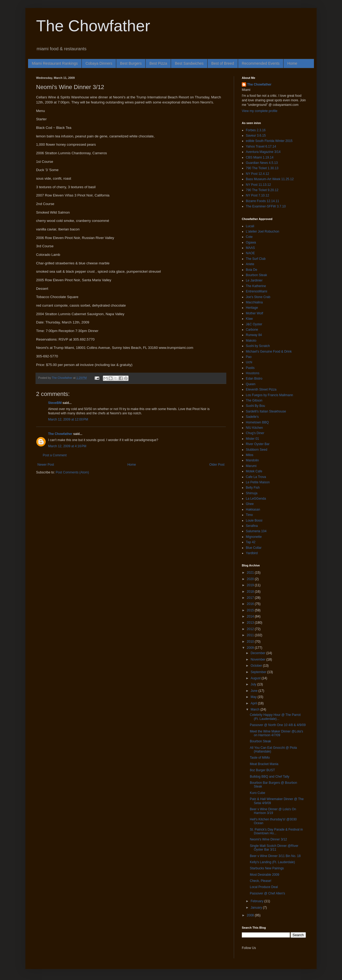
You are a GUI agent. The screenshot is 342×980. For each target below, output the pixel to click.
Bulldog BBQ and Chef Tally (270, 777)
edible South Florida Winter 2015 (269, 141)
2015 (251, 610)
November (259, 659)
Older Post (217, 465)
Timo (249, 515)
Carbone (252, 330)
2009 (251, 648)
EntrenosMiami (256, 291)
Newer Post (46, 465)
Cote (249, 237)
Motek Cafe (254, 471)
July (254, 684)
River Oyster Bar (258, 444)
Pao (249, 357)
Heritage (252, 308)
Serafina (252, 526)
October (257, 666)
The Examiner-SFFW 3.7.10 (266, 206)
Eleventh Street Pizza (261, 389)
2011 (251, 635)
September (259, 672)
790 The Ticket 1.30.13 (262, 168)
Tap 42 (251, 542)
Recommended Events (261, 63)
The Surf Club (256, 259)
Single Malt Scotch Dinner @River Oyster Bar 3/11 (274, 848)
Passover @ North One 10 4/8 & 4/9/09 (278, 725)
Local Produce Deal (264, 887)
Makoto (251, 341)
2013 (251, 623)
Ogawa (251, 242)
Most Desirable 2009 (265, 875)
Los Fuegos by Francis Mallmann (269, 395)
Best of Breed (223, 63)
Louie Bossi (254, 520)
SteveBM (55, 403)
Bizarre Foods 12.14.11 (263, 201)
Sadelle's (252, 417)
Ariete (250, 264)
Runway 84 (254, 335)
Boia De (252, 270)
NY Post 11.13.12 (258, 185)
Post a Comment (55, 455)
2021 (251, 573)
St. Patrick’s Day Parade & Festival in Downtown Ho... (276, 831)
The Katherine (256, 286)
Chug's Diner (255, 433)
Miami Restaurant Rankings (55, 63)
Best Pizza (158, 63)
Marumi (251, 466)
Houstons (253, 373)
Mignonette (254, 537)
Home (292, 63)
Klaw (249, 319)
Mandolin (252, 460)
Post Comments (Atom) (72, 472)
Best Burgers (131, 63)
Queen (251, 384)
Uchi (249, 362)
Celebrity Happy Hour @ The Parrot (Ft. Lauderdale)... (275, 717)
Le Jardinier (254, 280)
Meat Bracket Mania (264, 764)
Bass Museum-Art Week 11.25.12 (270, 179)
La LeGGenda (256, 499)
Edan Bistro (254, 379)
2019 (251, 585)
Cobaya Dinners (99, 63)
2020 (251, 579)
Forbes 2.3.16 (256, 130)
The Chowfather (93, 26)
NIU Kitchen (254, 428)
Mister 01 (252, 439)
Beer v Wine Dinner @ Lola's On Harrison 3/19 (273, 811)
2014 (251, 616)
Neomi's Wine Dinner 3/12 (268, 839)
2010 (251, 642)
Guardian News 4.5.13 (262, 163)
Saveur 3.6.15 (256, 136)
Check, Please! (261, 881)
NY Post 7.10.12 (257, 195)
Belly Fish (253, 488)
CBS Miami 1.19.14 (260, 157)
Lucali (250, 226)
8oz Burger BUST (262, 770)
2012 (251, 629)
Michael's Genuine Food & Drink (269, 352)
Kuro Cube (257, 793)
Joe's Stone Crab (258, 297)
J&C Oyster (254, 324)
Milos (250, 455)
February (257, 901)
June (254, 691)
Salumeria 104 (256, 531)
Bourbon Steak (256, 275)
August (256, 678)
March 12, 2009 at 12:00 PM (68, 419)
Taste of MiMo (260, 758)
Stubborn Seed (256, 450)
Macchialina (254, 302)
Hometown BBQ (257, 422)
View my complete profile (260, 111)
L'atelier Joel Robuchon (263, 232)
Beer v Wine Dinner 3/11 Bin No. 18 (275, 856)
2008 (251, 915)
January (257, 908)
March (256, 709)
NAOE (250, 253)
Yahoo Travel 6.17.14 (261, 146)
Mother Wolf (254, 313)
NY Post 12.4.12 (257, 174)
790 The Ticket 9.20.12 (262, 190)
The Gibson (254, 400)
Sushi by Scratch (258, 346)
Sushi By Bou (255, 406)
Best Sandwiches (189, 63)
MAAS (250, 248)
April (254, 703)
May (254, 697)
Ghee (250, 504)
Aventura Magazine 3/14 (263, 152)
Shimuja (252, 493)
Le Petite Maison (258, 482)
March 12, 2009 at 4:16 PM (67, 446)
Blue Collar (254, 548)
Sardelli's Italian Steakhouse (266, 411)
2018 (251, 592)
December (259, 653)
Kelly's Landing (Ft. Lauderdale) (272, 862)
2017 (251, 598)
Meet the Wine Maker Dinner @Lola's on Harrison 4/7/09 (276, 733)
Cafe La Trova (256, 477)
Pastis (250, 368)
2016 (251, 604)
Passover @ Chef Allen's (267, 893)
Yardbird (252, 553)
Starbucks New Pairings (267, 868)
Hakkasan (253, 510)
